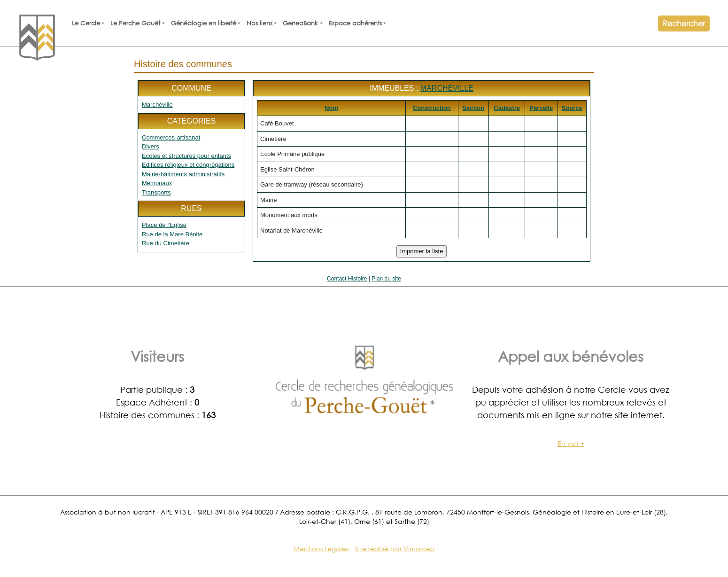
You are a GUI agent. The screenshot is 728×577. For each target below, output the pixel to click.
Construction (432, 108)
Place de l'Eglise (164, 225)
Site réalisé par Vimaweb (395, 549)
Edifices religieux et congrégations (188, 165)
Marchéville (157, 105)
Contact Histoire (347, 279)
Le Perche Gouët (135, 23)
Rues (191, 208)
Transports (156, 192)
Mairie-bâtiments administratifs (183, 174)
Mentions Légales (321, 549)
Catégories (192, 121)
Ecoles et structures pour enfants (186, 156)
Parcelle (541, 108)
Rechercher (684, 23)
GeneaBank (300, 23)
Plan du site (386, 279)
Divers (151, 146)
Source (572, 108)
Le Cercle (86, 23)
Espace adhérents (355, 23)
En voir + (571, 443)
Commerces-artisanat (171, 137)
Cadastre (507, 108)
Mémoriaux (157, 183)
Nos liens (259, 23)
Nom (331, 108)
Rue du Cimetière (166, 243)
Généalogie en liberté (204, 23)
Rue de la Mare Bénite (172, 234)
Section (473, 108)
